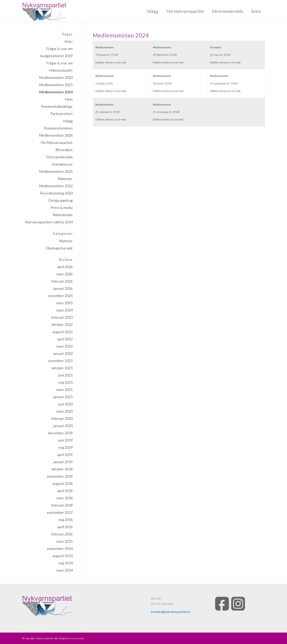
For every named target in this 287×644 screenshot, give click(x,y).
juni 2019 (65, 440)
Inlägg (68, 121)
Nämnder (65, 179)
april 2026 (65, 267)
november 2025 (60, 296)
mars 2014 (64, 570)
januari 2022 (63, 353)
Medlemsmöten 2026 (56, 135)
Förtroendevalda (59, 157)
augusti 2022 (62, 332)
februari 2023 (62, 317)
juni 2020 (65, 404)
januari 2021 (63, 397)
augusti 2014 (62, 556)
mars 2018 (64, 498)
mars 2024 (64, 310)
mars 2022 (64, 346)
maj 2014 (66, 563)
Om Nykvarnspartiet (57, 142)
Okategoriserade (59, 248)
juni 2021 (65, 375)
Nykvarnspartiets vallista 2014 (49, 222)
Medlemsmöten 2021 (56, 85)
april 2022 (65, 339)
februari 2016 (62, 534)
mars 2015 (64, 541)
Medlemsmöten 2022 (56, 186)
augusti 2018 (62, 483)
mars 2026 (64, 274)
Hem (69, 99)
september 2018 (60, 476)
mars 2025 (64, 303)
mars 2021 (64, 390)
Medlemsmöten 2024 (56, 92)
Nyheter (66, 241)
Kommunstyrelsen (58, 128)
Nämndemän (63, 215)
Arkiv (68, 41)
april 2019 (65, 455)
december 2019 (60, 433)
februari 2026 (62, 281)
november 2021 (60, 361)
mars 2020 (64, 411)
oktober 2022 (62, 325)
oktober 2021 (62, 368)
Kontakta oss (62, 164)
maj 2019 (66, 447)
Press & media (62, 208)
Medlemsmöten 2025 (56, 171)
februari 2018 (62, 505)
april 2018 (65, 491)
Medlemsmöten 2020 (56, 77)
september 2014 (60, 548)
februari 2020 (62, 418)
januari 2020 (63, 426)
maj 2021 (66, 382)
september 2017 (60, 512)
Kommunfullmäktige (57, 106)
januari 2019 (63, 462)
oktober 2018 (62, 469)
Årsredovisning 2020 (56, 193)
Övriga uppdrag (60, 200)
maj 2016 (66, 520)
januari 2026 (63, 288)
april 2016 (65, 527)
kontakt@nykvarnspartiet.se (170, 612)
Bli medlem (64, 150)
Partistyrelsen (61, 114)
